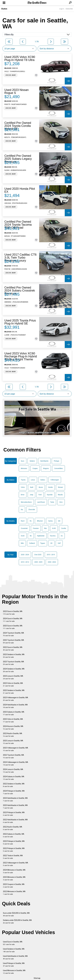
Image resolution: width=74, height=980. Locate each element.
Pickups (57, 461)
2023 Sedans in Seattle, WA (14, 656)
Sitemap (37, 978)
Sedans (32, 461)
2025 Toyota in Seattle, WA (13, 641)
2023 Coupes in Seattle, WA (14, 886)
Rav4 (23, 521)
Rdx (45, 528)
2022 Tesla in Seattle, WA (13, 857)
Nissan (60, 487)
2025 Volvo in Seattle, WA (13, 720)
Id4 (59, 521)
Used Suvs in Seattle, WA (13, 943)
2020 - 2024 (25, 555)
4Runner (40, 521)
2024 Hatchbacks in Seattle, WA (15, 706)
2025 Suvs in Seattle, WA (13, 627)
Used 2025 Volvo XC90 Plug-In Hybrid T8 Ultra (20, 58)
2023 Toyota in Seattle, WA (13, 663)
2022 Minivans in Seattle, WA (14, 893)
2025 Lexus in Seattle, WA (13, 742)
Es (62, 536)
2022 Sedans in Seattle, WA (14, 785)
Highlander (41, 536)
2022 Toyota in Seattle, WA (13, 756)
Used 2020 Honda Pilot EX (20, 190)
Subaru (43, 480)
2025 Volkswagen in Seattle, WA (16, 749)
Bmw (23, 495)
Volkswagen (55, 480)
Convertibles (58, 468)
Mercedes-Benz (26, 502)
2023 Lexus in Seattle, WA (13, 677)
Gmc (61, 502)
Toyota (23, 480)
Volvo (23, 487)
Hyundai (50, 495)
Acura (41, 487)
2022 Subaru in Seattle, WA (14, 835)
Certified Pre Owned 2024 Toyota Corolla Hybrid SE (18, 126)
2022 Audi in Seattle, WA (13, 828)
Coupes (35, 468)
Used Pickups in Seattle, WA (14, 965)
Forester (36, 528)
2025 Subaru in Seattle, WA (14, 713)
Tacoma (53, 536)
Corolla (64, 528)
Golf (59, 543)
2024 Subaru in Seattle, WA (14, 778)
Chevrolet (32, 510)
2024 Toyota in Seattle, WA (13, 634)
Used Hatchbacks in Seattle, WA (15, 957)
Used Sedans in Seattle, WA (14, 950)
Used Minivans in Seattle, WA (14, 972)
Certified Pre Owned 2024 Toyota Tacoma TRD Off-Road (18, 225)
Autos (4, 9)
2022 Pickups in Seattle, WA (14, 850)
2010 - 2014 (25, 562)
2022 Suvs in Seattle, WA (13, 649)
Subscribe (69, 9)
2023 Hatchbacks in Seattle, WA (15, 799)
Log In (62, 9)
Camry (50, 521)
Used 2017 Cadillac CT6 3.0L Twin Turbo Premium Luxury (21, 258)
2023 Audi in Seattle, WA (13, 735)
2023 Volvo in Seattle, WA (13, 684)
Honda (50, 487)
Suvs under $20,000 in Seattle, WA (16, 914)
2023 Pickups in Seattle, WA (14, 814)
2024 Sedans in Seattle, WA (14, 670)
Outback (32, 543)
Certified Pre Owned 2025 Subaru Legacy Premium (18, 159)
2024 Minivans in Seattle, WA (14, 871)
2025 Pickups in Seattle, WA (14, 842)
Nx (31, 536)
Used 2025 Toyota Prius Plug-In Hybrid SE (20, 322)
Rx (31, 521)
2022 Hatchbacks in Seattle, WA (15, 821)
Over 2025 (38, 555)
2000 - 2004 (52, 562)
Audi (32, 487)
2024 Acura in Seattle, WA (13, 728)
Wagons (46, 468)
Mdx (22, 543)
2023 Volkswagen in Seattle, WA (16, 699)
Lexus (33, 480)
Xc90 (54, 528)
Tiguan (43, 543)
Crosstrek (24, 528)
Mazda (60, 495)
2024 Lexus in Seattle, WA (13, 771)
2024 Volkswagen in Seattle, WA (16, 763)
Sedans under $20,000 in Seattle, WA (17, 921)
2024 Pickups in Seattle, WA (14, 792)
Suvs (23, 461)
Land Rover (41, 502)
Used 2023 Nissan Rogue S (17, 91)
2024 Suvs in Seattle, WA (13, 620)
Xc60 (23, 536)
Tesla (52, 502)
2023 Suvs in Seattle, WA (13, 613)
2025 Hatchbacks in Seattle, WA (15, 807)
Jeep (31, 495)
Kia (22, 510)
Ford (40, 495)
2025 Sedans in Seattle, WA (14, 692)
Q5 (51, 543)
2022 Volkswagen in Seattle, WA (16, 864)
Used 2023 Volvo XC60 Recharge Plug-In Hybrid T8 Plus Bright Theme (21, 356)
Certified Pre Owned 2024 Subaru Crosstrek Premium (20, 291)
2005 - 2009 (38, 562)
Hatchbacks (44, 461)
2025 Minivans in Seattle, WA (14, 878)
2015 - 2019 (51, 555)
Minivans (24, 468)
